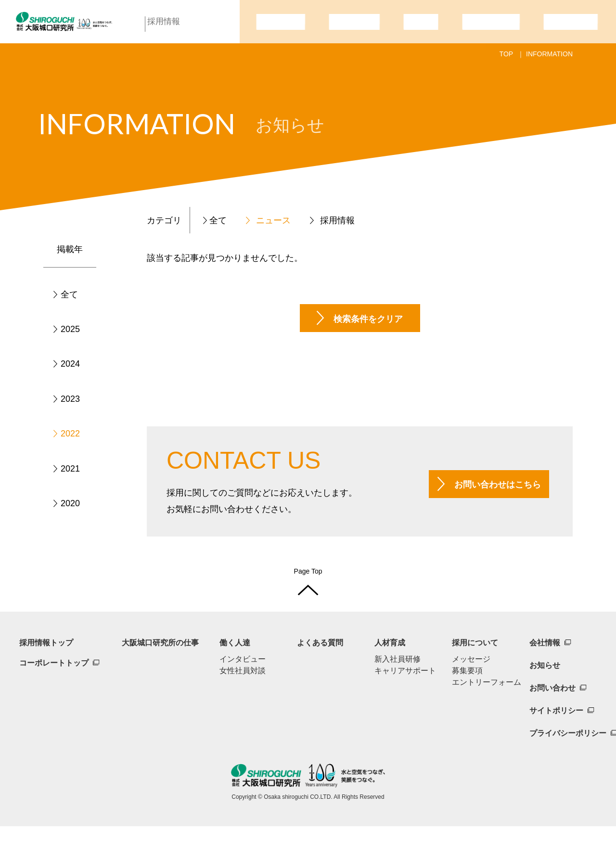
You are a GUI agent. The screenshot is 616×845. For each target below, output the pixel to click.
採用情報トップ (46, 661)
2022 (70, 434)
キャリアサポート (405, 689)
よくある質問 (320, 661)
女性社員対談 (243, 689)
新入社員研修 (398, 678)
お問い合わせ (553, 707)
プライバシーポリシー (563, 752)
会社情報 (546, 661)
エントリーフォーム (487, 701)
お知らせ (545, 684)
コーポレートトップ (55, 682)
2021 (70, 469)
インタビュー (243, 678)
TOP (507, 54)
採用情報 (167, 23)
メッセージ (471, 678)
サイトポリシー (557, 729)
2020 (70, 503)
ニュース (273, 220)
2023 (70, 399)
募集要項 (467, 689)
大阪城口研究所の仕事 (160, 661)
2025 (70, 329)
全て (218, 220)
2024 (70, 364)
